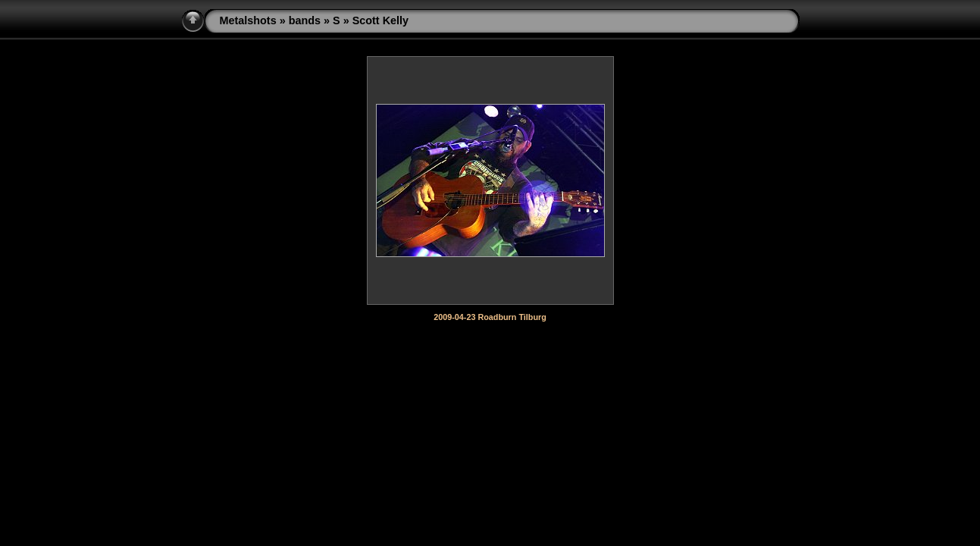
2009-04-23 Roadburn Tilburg (490, 317)
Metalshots (248, 20)
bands (305, 20)
